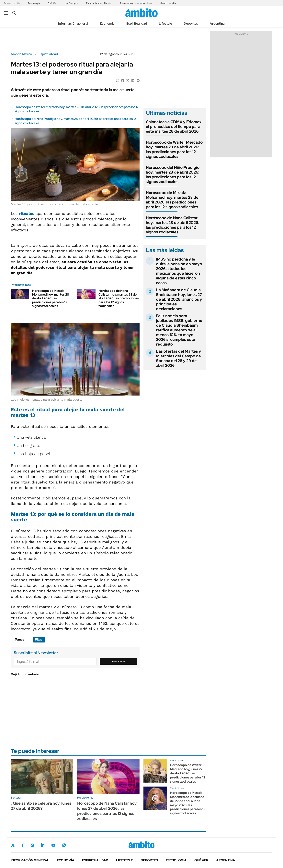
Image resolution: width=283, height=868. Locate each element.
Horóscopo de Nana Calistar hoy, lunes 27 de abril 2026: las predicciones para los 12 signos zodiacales (107, 811)
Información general (73, 24)
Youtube (53, 845)
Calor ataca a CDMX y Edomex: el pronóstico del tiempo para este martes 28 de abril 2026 (174, 127)
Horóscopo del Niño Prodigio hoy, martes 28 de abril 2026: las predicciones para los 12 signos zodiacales (173, 175)
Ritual (39, 639)
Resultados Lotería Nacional (136, 3)
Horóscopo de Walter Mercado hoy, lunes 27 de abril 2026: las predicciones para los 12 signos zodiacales (188, 773)
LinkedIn (43, 845)
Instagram (32, 845)
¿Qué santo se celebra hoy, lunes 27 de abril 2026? (41, 806)
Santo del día (168, 3)
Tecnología (34, 3)
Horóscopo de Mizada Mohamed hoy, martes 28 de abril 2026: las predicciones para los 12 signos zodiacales (51, 298)
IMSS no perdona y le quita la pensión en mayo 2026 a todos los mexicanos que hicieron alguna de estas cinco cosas (179, 271)
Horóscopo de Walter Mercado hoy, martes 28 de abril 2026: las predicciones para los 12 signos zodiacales (174, 149)
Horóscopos (71, 3)
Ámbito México (21, 54)
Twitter (13, 845)
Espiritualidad (137, 24)
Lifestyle (165, 24)
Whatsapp (64, 845)
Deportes (191, 24)
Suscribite (119, 661)
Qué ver (201, 860)
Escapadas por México (99, 3)
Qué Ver (52, 3)
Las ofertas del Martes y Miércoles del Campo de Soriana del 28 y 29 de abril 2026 (179, 358)
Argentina (217, 24)
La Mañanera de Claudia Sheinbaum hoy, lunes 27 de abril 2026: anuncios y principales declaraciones (179, 299)
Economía (107, 24)
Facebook (23, 845)
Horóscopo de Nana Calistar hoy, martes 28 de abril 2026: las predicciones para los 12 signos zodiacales (119, 298)
